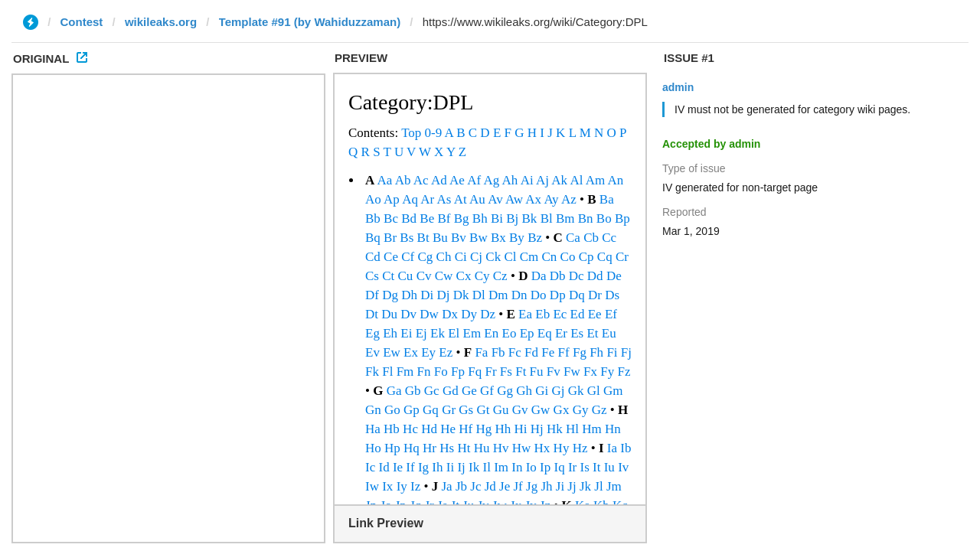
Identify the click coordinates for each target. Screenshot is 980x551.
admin (678, 87)
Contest (82, 22)
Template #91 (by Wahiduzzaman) (310, 22)
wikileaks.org (161, 22)
